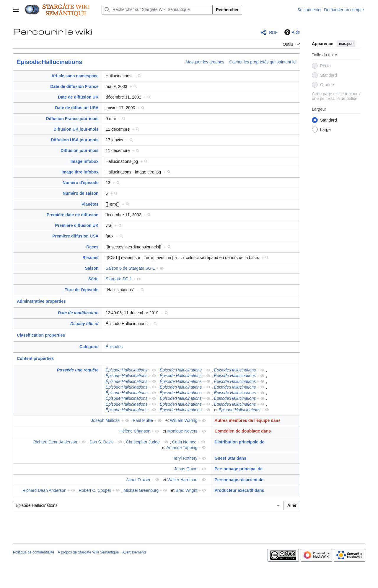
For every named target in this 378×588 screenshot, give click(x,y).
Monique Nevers (182, 431)
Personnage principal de (238, 469)
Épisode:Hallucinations (49, 62)
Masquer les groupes (205, 62)
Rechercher (227, 10)
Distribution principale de (239, 442)
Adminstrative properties (41, 301)
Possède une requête (78, 370)
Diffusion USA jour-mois (75, 140)
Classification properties (41, 335)
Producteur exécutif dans (239, 490)
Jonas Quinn (186, 469)
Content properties (35, 358)
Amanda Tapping (182, 448)
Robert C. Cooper (95, 490)
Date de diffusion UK (78, 97)
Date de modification (78, 313)
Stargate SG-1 (119, 279)
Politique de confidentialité (34, 552)
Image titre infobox (80, 172)
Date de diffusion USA (77, 108)
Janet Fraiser (139, 480)
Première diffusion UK (77, 225)
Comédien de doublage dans (243, 431)
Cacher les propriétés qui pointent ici (263, 62)
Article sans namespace (75, 76)
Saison (92, 268)
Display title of (84, 324)
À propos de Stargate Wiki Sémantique (88, 552)
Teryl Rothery (185, 458)
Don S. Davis (102, 442)
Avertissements (134, 552)
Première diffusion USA (75, 236)
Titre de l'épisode (82, 290)
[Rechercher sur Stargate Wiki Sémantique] (157, 10)
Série (93, 279)
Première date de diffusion (73, 215)
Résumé (90, 258)
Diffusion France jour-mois (72, 119)
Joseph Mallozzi (106, 420)
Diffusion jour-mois (79, 150)
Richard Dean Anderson (55, 442)
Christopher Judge (143, 442)
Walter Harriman (182, 480)
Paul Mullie (143, 420)
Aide (291, 32)
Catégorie (89, 347)
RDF (273, 32)
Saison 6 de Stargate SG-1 (130, 268)
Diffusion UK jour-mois (76, 129)
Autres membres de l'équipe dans (247, 420)
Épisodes (114, 347)
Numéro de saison (80, 193)
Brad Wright (187, 490)
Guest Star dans (230, 458)
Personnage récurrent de (239, 480)
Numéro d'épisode (81, 183)
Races (92, 247)
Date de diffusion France (74, 86)
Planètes (90, 204)
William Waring (184, 420)
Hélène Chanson (135, 431)
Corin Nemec (184, 442)
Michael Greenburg (141, 490)
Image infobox (85, 161)
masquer (346, 44)
